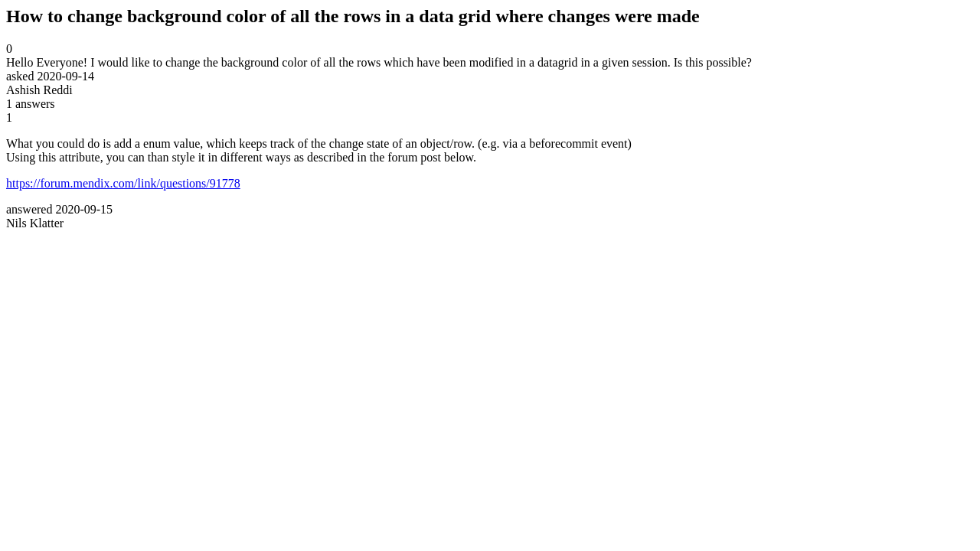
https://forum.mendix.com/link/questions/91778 (123, 183)
